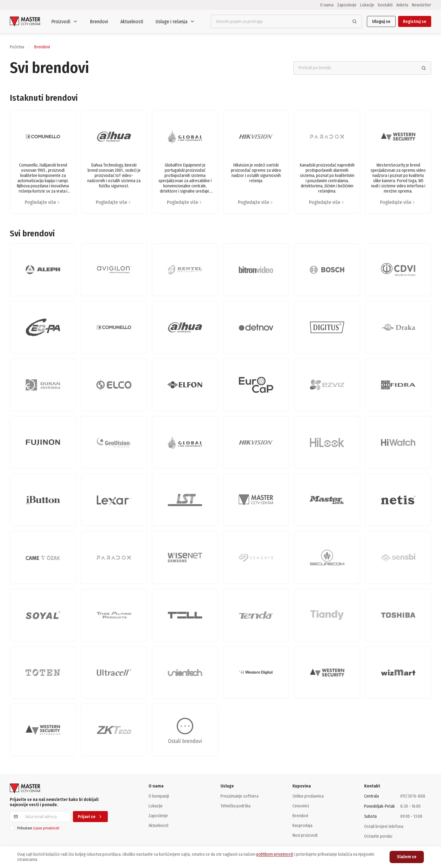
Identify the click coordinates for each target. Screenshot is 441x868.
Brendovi (99, 22)
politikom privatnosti (275, 854)
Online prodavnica (308, 796)
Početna (17, 47)
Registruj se (415, 22)
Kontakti (385, 5)
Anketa (402, 5)
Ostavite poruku (378, 836)
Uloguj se (381, 22)
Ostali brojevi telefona (384, 826)
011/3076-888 (413, 796)
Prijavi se (90, 817)
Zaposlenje (347, 5)
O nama (327, 5)
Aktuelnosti (132, 22)
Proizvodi (65, 22)
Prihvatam (38, 828)
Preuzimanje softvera (239, 796)
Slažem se (407, 857)
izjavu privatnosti (46, 828)
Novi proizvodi (305, 835)
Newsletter (422, 5)
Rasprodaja (302, 825)
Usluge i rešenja (175, 22)
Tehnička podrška (236, 806)
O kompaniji (159, 796)
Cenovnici (301, 806)
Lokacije (367, 5)
